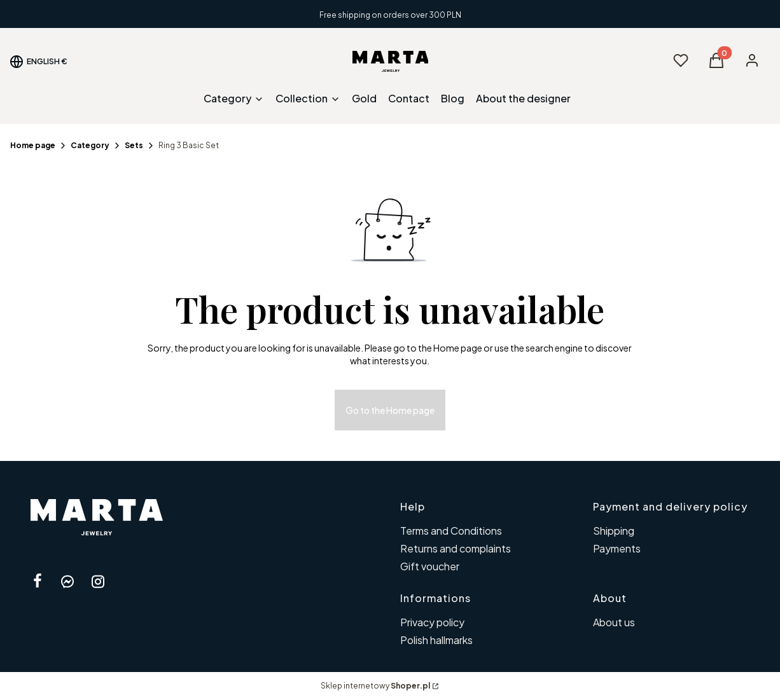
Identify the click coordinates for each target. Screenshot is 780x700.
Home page (33, 145)
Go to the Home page (390, 410)
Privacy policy (432, 622)
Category (90, 145)
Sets (134, 145)
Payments (617, 548)
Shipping (614, 531)
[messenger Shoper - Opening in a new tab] (67, 581)
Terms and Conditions (451, 531)
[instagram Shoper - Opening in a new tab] (98, 581)
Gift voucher (430, 566)
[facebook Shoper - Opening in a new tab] (38, 581)
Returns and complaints (456, 548)
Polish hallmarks (436, 640)
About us (614, 622)
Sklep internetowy (375, 686)
